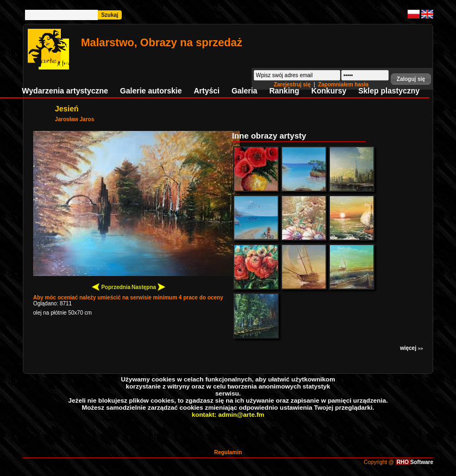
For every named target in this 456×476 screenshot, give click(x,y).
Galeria (244, 91)
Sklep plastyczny (389, 91)
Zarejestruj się (293, 84)
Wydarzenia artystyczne (65, 91)
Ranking (284, 91)
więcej (411, 348)
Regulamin (228, 452)
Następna (148, 287)
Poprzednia (111, 287)
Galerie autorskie (151, 91)
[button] (411, 79)
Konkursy (329, 91)
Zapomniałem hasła (343, 84)
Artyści (206, 91)
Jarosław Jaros (74, 119)
